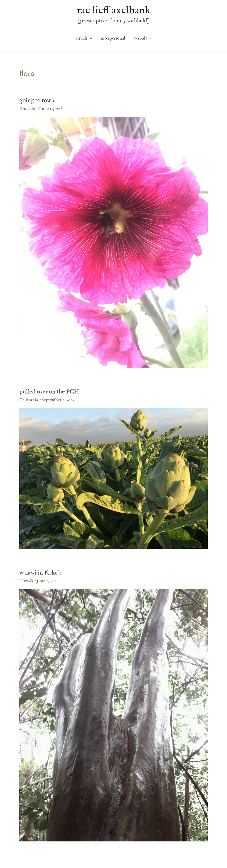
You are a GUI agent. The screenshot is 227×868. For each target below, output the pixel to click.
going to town (37, 101)
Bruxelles (28, 109)
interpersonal (113, 38)
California (29, 400)
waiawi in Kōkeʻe (40, 573)
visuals (82, 38)
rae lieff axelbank (114, 11)
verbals (140, 38)
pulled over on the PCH (49, 392)
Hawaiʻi (26, 581)
